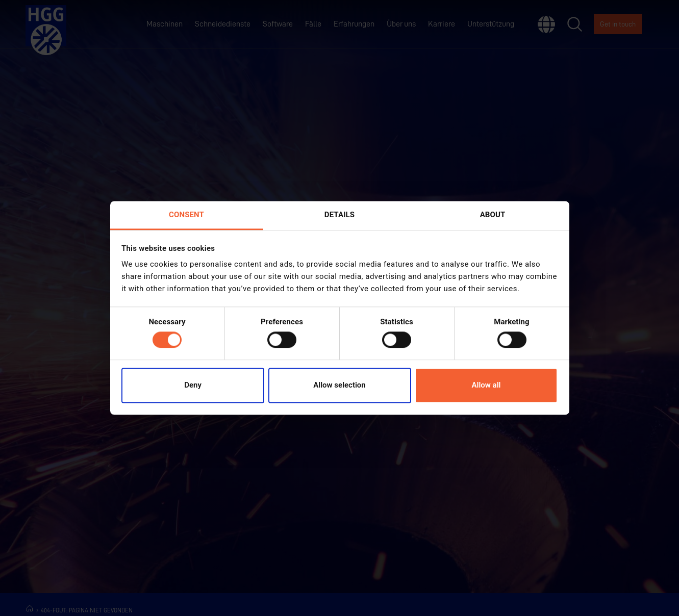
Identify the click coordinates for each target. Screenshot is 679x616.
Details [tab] (339, 215)
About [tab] (493, 215)
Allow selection (339, 385)
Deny (193, 385)
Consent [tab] (186, 215)
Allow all (486, 385)
